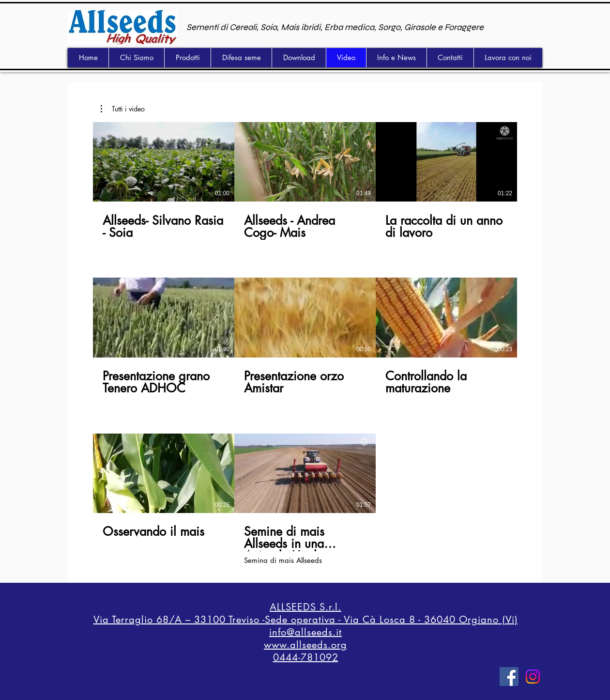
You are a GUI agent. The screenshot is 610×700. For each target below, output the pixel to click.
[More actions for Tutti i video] (123, 109)
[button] (123, 109)
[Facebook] (509, 677)
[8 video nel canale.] (305, 343)
